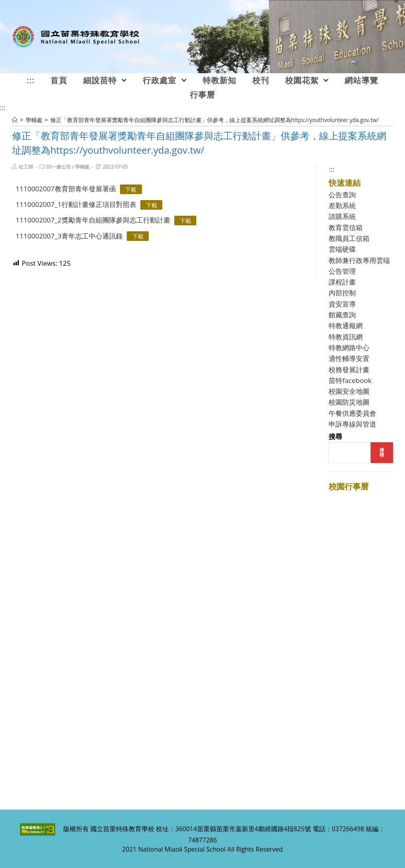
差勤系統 (342, 205)
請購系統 (342, 216)
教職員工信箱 (349, 238)
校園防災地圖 (349, 402)
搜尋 (335, 436)
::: (3, 107)
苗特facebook (350, 380)
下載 (131, 189)
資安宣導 (342, 304)
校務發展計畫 (349, 370)
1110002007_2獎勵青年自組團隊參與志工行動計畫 (93, 220)
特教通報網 (346, 326)
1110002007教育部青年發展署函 (66, 189)
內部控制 (342, 293)
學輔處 (82, 167)
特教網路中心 (349, 348)
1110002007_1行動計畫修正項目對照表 (76, 204)
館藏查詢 (342, 315)
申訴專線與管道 (352, 424)
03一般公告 (59, 167)
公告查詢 (342, 195)
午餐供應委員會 (352, 413)
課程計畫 (342, 282)
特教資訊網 (346, 337)
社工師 (26, 167)
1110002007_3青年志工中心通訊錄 (69, 236)
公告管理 (342, 271)
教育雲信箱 (346, 228)
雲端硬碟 (342, 249)
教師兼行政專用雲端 (359, 260)
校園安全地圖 (349, 391)
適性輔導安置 (349, 358)
